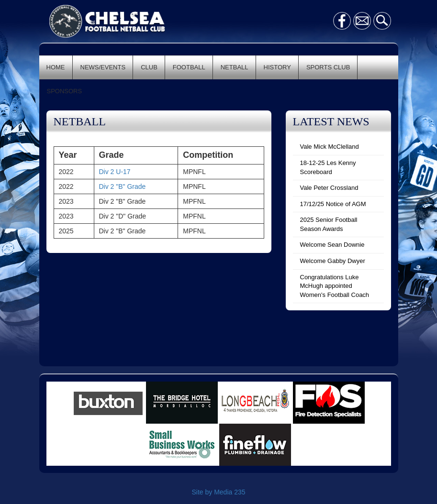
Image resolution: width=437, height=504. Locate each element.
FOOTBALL (189, 67)
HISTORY (277, 67)
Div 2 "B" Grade (123, 186)
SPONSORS (65, 91)
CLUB (149, 67)
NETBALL (235, 67)
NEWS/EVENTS (103, 67)
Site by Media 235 (218, 492)
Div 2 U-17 (115, 172)
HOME (56, 67)
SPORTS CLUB (328, 67)
